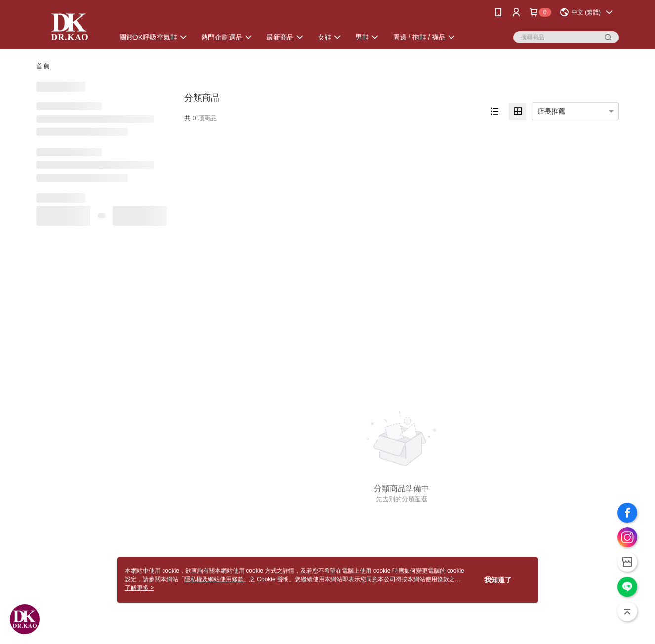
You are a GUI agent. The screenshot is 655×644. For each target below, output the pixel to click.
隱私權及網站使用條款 (214, 579)
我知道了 (498, 580)
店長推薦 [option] (551, 111)
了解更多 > (139, 588)
